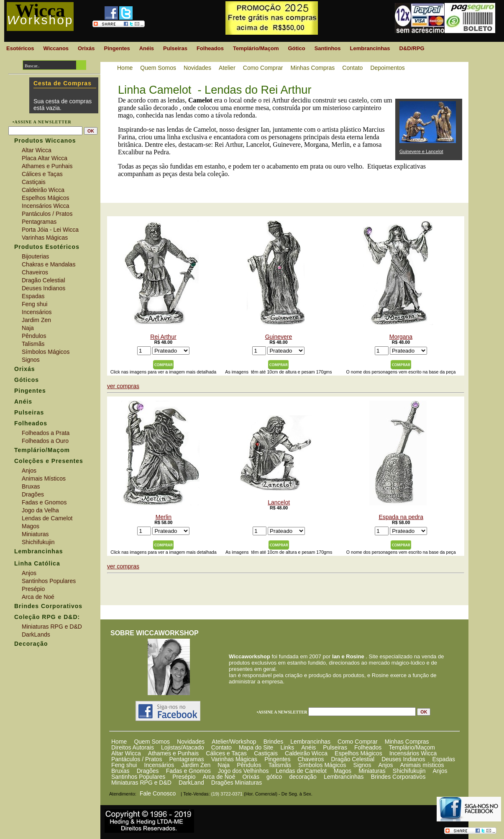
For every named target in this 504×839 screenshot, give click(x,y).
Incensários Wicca (413, 753)
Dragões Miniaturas (237, 783)
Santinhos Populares (138, 777)
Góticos (27, 380)
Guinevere (276, 280)
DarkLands (36, 634)
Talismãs (280, 765)
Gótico (296, 48)
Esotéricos (20, 48)
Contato (221, 747)
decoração (303, 777)
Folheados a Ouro (45, 441)
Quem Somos (152, 742)
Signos (362, 765)
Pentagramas (186, 759)
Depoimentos (388, 68)
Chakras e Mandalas (49, 264)
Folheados (368, 747)
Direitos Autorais (133, 747)
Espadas (443, 759)
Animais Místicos (44, 478)
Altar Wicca (126, 753)
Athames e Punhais (173, 753)
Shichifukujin (409, 771)
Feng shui (124, 765)
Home (119, 742)
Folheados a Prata (46, 433)
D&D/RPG (412, 48)
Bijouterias (35, 256)
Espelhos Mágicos (358, 753)
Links (287, 747)
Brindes (273, 742)
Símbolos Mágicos (322, 765)
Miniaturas (372, 771)
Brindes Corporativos (398, 777)
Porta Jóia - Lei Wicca (50, 230)
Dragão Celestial (353, 759)
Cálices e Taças (226, 753)
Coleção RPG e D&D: (47, 617)
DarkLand (191, 783)
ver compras (123, 386)
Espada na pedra (398, 460)
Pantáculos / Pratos (137, 759)
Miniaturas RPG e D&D (141, 783)
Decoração (31, 644)
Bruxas (120, 771)
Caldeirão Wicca (306, 753)
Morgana (398, 280)
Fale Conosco (158, 793)
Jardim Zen (196, 765)
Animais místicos (422, 765)
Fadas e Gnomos (188, 771)
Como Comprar (358, 742)
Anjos (385, 765)
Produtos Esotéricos (47, 247)
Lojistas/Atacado (183, 747)
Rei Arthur (160, 280)
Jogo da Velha (40, 510)
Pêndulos (249, 765)
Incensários (159, 765)
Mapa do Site (256, 747)
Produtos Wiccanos (45, 141)
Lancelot (276, 460)
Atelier (227, 68)
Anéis (308, 747)
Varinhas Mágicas (234, 759)
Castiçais (266, 753)
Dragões (148, 771)
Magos (343, 771)
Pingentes (277, 759)
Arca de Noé (219, 777)
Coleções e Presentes (49, 461)
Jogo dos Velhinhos (243, 771)
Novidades (191, 742)
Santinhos (328, 48)
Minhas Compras (407, 742)
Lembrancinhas (310, 742)
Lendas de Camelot (301, 771)
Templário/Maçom (412, 747)
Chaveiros (311, 759)
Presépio (184, 777)
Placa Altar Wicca (45, 158)
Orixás (251, 777)
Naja (224, 765)
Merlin (160, 460)
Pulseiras (335, 747)
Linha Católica (37, 563)
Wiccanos (56, 48)
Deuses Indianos (403, 759)
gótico (274, 777)
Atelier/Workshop (234, 742)
